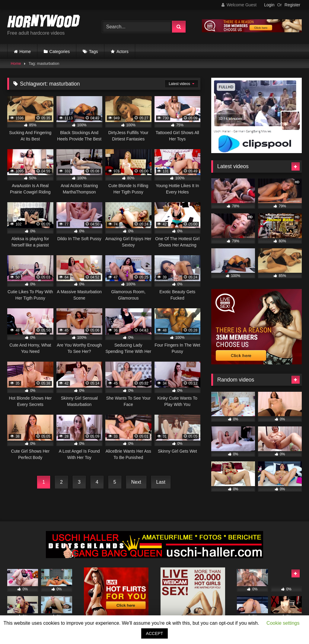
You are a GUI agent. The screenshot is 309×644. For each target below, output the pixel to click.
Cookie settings (283, 623)
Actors (123, 52)
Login (269, 5)
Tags (94, 52)
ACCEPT (155, 633)
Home (25, 52)
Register (292, 5)
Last (161, 482)
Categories (60, 52)
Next (136, 482)
